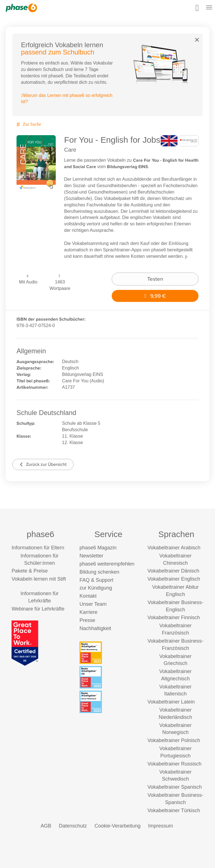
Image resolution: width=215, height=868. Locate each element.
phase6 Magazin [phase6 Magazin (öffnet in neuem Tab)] (98, 548)
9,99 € (155, 296)
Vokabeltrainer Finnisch (174, 617)
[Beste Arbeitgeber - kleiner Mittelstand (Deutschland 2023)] (108, 702)
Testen (155, 279)
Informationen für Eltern (38, 548)
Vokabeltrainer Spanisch (175, 787)
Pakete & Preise (30, 571)
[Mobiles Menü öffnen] (209, 8)
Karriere (88, 612)
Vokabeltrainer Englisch (174, 579)
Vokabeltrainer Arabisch (174, 548)
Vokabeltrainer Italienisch (175, 690)
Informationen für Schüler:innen (39, 559)
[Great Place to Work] (25, 643)
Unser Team (93, 604)
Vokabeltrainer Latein (171, 702)
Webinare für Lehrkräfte (38, 609)
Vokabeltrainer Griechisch (175, 660)
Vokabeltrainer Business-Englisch (175, 606)
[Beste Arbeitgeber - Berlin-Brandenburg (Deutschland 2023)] (108, 653)
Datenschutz (73, 826)
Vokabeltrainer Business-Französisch (175, 645)
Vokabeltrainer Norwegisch (175, 729)
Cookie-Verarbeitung (118, 826)
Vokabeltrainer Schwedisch (175, 776)
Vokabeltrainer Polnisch (174, 740)
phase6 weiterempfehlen (107, 564)
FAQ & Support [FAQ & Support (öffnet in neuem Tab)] (96, 580)
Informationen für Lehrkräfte (39, 597)
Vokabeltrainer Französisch (175, 629)
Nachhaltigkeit (95, 628)
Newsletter (91, 556)
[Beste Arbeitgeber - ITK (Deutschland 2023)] (108, 677)
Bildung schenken (99, 572)
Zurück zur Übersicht (43, 464)
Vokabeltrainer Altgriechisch (175, 675)
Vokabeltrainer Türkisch (174, 810)
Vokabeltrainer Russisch (175, 764)
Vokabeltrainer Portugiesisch (175, 752)
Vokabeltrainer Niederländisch (175, 714)
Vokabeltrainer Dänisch (173, 571)
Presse (87, 620)
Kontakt (88, 596)
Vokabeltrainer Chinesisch (175, 559)
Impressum (161, 826)
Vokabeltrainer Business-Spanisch (175, 799)
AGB (46, 826)
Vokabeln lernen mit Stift (39, 579)
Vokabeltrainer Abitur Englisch (176, 591)
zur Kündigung (96, 588)
